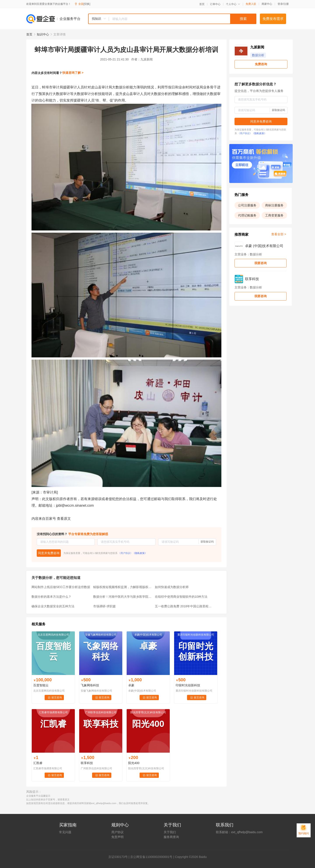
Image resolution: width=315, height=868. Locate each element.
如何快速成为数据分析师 (172, 587)
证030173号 (120, 857)
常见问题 (65, 832)
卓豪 (131, 685)
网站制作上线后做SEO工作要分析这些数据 (61, 587)
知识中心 (43, 34)
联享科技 (87, 763)
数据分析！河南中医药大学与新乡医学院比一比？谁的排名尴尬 (123, 597)
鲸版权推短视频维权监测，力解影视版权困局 (123, 587)
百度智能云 (41, 685)
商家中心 (267, 4)
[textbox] (183, 19)
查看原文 (64, 519)
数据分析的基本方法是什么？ (51, 597)
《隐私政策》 (140, 553)
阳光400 (134, 763)
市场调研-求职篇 (104, 606)
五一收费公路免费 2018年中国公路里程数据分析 (184, 606)
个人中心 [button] (233, 4)
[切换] (87, 4)
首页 (202, 4)
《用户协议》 (125, 553)
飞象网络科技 (90, 685)
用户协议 (117, 832)
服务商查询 (171, 837)
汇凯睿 (38, 763)
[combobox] (172, 19)
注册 (286, 4)
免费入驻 (251, 4)
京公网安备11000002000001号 (151, 857)
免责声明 (117, 837)
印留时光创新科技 (188, 685)
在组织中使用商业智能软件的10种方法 (181, 597)
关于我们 (170, 832)
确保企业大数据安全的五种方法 (53, 606)
